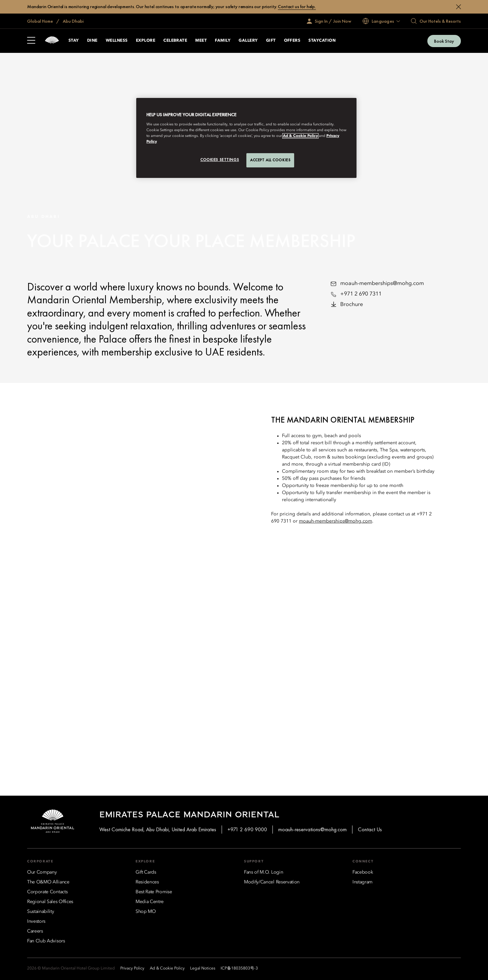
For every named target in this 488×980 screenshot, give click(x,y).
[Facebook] (363, 872)
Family (223, 41)
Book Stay (444, 41)
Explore (146, 41)
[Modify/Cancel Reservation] (272, 882)
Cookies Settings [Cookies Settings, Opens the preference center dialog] (220, 160)
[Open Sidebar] (31, 41)
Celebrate (175, 41)
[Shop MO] (146, 912)
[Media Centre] (150, 902)
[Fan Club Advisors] (46, 941)
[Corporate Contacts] (47, 892)
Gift (271, 41)
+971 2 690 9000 (247, 829)
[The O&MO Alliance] (48, 882)
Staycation (322, 41)
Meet (201, 41)
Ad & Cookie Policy (300, 136)
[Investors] (36, 921)
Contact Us (370, 829)
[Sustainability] (41, 912)
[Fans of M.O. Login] (263, 872)
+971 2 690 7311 (361, 294)
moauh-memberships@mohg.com (382, 284)
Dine (92, 41)
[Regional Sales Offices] (50, 902)
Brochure (352, 305)
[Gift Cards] (146, 872)
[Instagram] (362, 882)
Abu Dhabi (73, 21)
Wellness (117, 41)
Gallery (248, 41)
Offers (292, 41)
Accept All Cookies (270, 160)
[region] (246, 138)
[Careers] (35, 931)
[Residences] (147, 882)
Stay (74, 41)
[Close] (459, 7)
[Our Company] (42, 872)
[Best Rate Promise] (154, 892)
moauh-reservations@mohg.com (312, 829)
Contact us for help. (297, 7)
